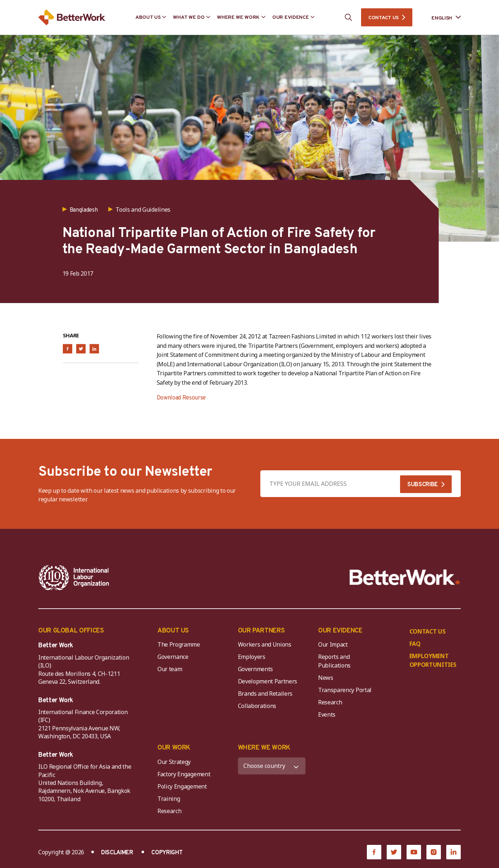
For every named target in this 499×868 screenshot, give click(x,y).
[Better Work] (405, 577)
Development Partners (268, 681)
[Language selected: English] (441, 18)
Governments (255, 669)
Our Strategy (174, 762)
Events (327, 714)
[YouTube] (414, 852)
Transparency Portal (345, 690)
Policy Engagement (183, 786)
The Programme (179, 644)
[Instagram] (434, 852)
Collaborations (257, 706)
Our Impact (333, 644)
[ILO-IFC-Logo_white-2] (74, 578)
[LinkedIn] (454, 852)
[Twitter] (394, 852)
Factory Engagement (184, 774)
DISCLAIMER (117, 853)
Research (330, 702)
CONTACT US (383, 18)
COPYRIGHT (167, 853)
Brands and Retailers (265, 694)
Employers (252, 657)
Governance (173, 657)
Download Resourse (181, 398)
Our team (170, 669)
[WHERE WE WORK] (272, 766)
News (326, 678)
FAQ (415, 644)
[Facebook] (374, 852)
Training (169, 799)
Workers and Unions (265, 644)
